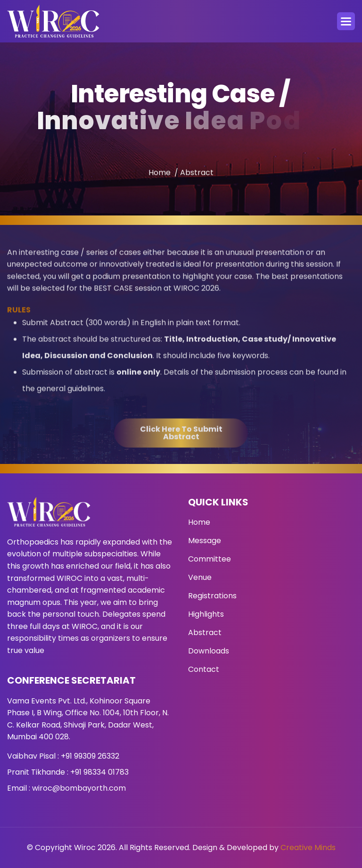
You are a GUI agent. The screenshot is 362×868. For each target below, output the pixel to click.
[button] (346, 21)
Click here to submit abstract (181, 446)
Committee (210, 559)
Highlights (206, 614)
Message (205, 541)
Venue (200, 577)
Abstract (205, 632)
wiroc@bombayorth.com (79, 788)
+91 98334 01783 (99, 772)
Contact (204, 669)
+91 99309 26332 (90, 756)
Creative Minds (308, 847)
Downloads (209, 651)
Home (160, 180)
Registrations (212, 596)
